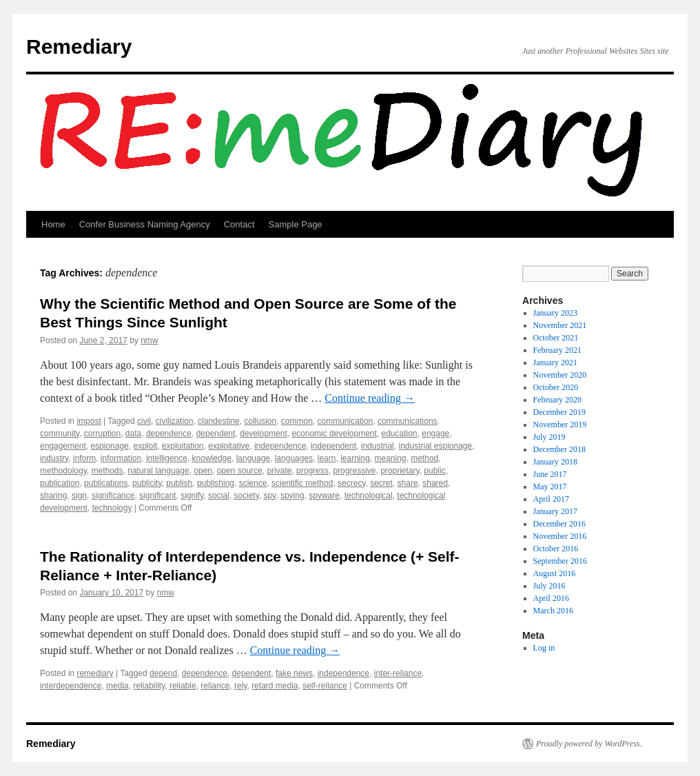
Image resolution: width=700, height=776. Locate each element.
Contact (239, 224)
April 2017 (551, 499)
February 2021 (557, 350)
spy (269, 496)
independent (333, 446)
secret (381, 483)
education (400, 433)
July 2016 (549, 586)
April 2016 (551, 598)
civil (144, 421)
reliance (215, 686)
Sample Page (296, 224)
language (253, 458)
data (133, 433)
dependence (169, 433)
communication (346, 421)
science (253, 483)
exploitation (183, 446)
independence (280, 446)
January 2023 (555, 313)
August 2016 (555, 573)
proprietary (400, 471)
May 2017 (550, 487)
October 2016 (556, 549)
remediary (95, 673)
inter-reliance (398, 673)
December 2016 (559, 524)
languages (294, 458)
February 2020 (557, 400)
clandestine (219, 421)
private (279, 471)
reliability (149, 686)
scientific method (302, 483)
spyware (324, 496)
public (434, 471)
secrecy (351, 483)
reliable (183, 686)
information (121, 458)
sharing (53, 496)
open (203, 471)
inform (84, 458)
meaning (391, 458)
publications (106, 483)
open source (240, 471)
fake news (294, 673)
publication (60, 483)
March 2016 (553, 611)
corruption (102, 433)
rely (240, 686)
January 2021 (555, 363)
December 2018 (559, 449)
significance (113, 496)
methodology (63, 471)
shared (435, 483)
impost (89, 421)
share (408, 483)
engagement (63, 446)
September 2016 (560, 561)
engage (435, 433)
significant (157, 496)
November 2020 (560, 375)
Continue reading (370, 398)
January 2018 (555, 462)
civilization (175, 421)
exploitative (229, 446)
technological (369, 496)
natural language (158, 471)
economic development (334, 433)
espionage (109, 446)
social (219, 496)
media (117, 686)
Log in (544, 648)
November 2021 (560, 325)
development (264, 433)
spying (292, 496)
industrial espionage (435, 446)
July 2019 (549, 437)
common (297, 421)
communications (408, 421)
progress (312, 471)
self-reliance (325, 686)
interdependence (71, 686)
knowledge (212, 458)
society (246, 496)
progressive (354, 471)
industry (54, 458)
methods (107, 471)
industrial (378, 446)
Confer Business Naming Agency (145, 224)
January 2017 (555, 511)
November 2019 (560, 425)
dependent (216, 433)
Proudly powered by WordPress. (589, 744)
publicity (147, 483)
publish (179, 483)
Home (53, 224)
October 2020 (556, 387)
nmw (149, 340)
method (424, 458)
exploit (145, 446)
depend (163, 673)
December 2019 (559, 412)
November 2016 (560, 536)
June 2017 (550, 474)
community (60, 433)
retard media (275, 686)
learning (355, 458)
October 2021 (556, 338)
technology (112, 508)
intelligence (167, 458)
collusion (260, 421)
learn (327, 458)
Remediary (79, 47)
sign (79, 496)
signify (192, 496)
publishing (216, 483)
